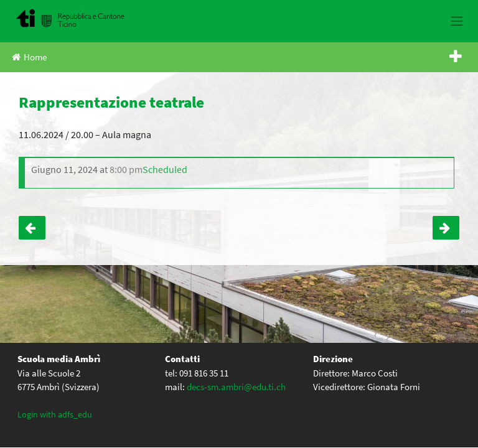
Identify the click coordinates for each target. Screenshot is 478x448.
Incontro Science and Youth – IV (32, 228)
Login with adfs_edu (55, 414)
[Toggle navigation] (457, 21)
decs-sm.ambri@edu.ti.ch (236, 387)
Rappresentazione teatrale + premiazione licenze (446, 228)
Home (29, 57)
